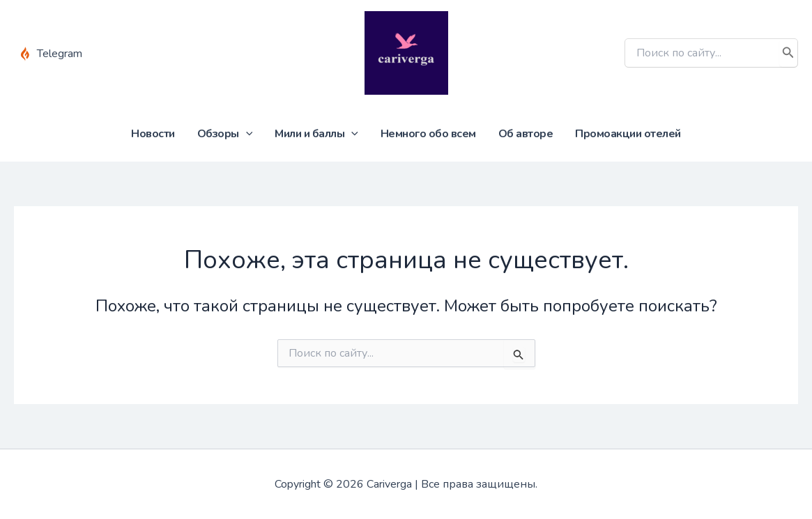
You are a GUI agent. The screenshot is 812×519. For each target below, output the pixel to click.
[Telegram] (51, 54)
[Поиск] (788, 53)
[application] (246, 134)
